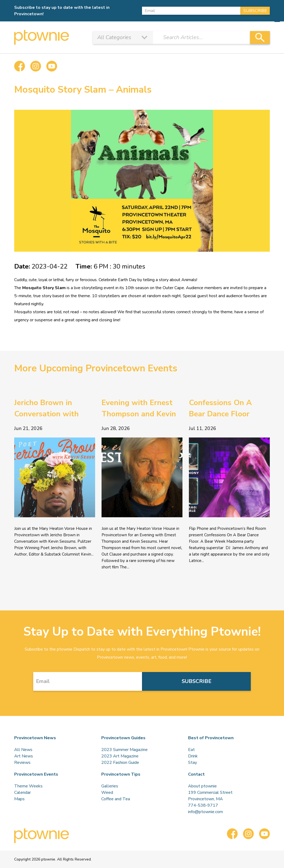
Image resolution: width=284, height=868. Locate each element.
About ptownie (202, 786)
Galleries (110, 786)
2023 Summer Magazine (124, 750)
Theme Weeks (28, 786)
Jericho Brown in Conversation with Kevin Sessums (46, 409)
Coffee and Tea (116, 799)
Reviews (22, 763)
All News (23, 750)
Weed (107, 792)
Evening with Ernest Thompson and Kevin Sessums (139, 409)
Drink (193, 756)
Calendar (23, 792)
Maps (19, 799)
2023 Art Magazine (120, 756)
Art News (24, 756)
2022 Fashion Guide (120, 763)
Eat (191, 750)
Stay (193, 763)
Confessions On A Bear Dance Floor (220, 408)
